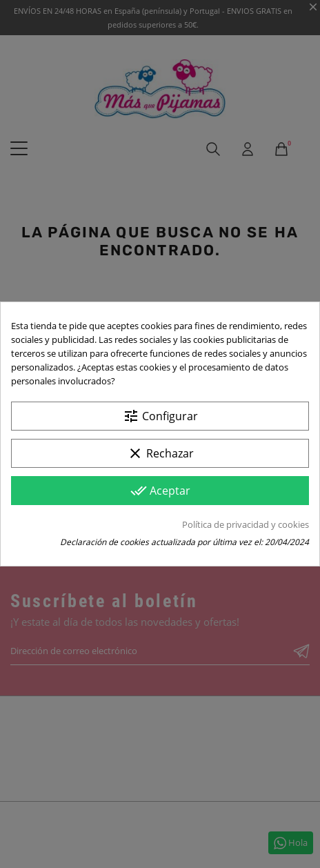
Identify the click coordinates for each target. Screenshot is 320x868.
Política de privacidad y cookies (246, 524)
